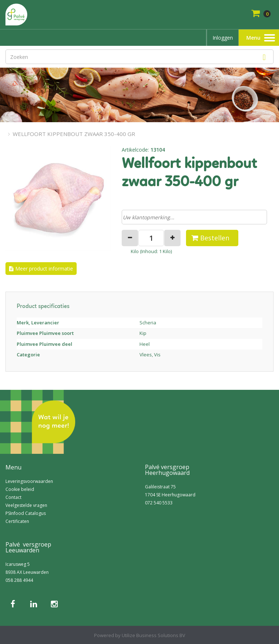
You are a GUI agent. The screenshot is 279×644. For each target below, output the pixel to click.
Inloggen (223, 38)
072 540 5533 (159, 503)
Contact (13, 497)
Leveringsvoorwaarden (29, 481)
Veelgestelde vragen (26, 505)
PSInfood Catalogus (26, 513)
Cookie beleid (20, 489)
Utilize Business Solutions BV (153, 635)
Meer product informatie (44, 269)
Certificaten (17, 521)
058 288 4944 (19, 580)
